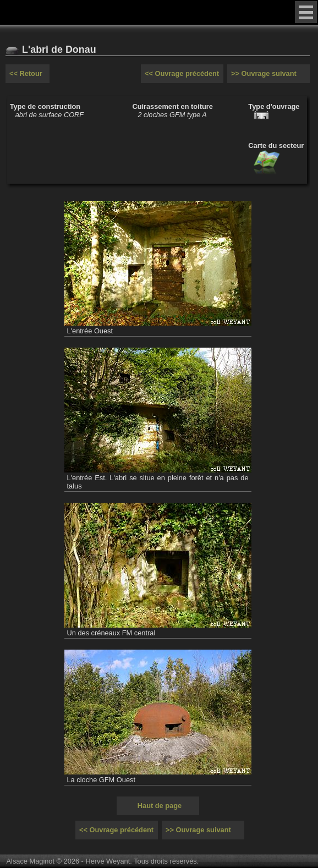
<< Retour (26, 73)
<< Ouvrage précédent (182, 73)
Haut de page (160, 806)
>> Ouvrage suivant (264, 73)
